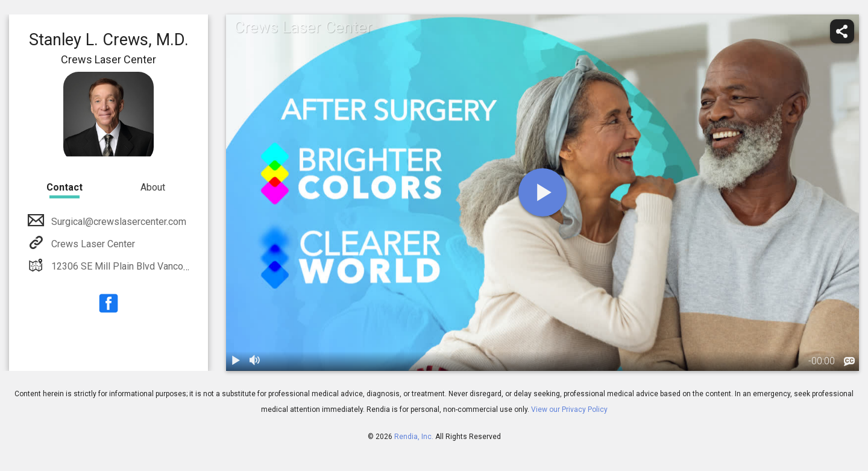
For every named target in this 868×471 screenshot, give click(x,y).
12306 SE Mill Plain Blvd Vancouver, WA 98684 (149, 266)
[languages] (849, 362)
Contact (64, 187)
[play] (542, 192)
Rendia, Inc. (414, 437)
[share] (842, 31)
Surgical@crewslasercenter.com (118, 222)
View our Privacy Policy (569, 409)
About (153, 187)
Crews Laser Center (92, 244)
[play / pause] (236, 361)
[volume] (255, 361)
